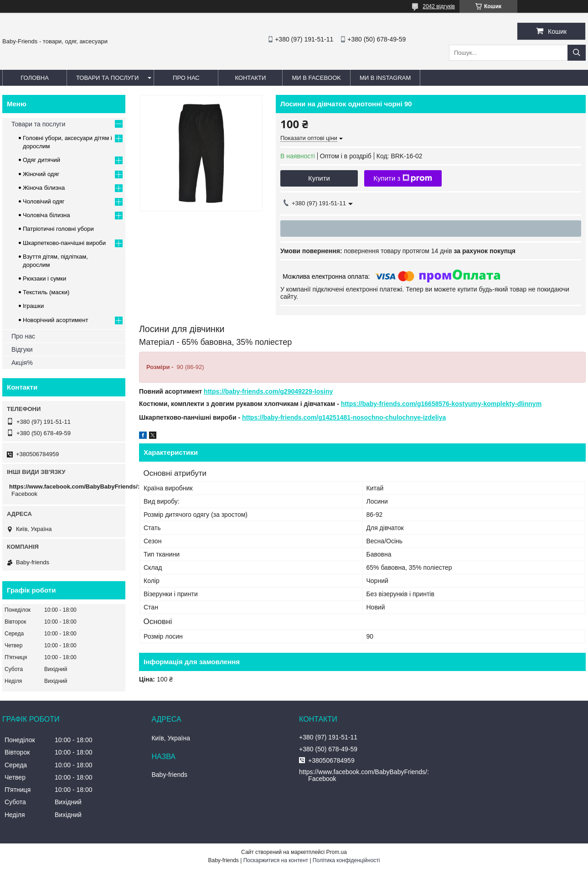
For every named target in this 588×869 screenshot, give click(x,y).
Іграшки (33, 306)
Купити (319, 178)
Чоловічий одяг (44, 201)
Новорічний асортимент (55, 320)
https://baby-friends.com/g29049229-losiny (268, 391)
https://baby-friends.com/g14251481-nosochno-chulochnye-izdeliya (344, 417)
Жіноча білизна (44, 188)
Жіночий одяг (41, 174)
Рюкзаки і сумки (44, 278)
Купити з (403, 178)
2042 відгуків (439, 6)
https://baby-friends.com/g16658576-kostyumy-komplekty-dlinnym (441, 404)
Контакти (250, 78)
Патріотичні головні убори (58, 229)
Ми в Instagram (385, 78)
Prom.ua (337, 852)
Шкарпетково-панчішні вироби (64, 243)
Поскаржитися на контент (276, 860)
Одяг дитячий (41, 160)
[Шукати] (577, 53)
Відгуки (22, 349)
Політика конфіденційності (346, 860)
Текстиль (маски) (46, 292)
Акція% (22, 363)
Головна (35, 78)
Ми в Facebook (316, 78)
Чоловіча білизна (46, 215)
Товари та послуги (107, 78)
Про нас (186, 78)
